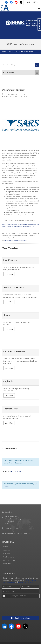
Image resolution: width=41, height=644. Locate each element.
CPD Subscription (9, 560)
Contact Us (7, 564)
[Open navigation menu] (39, 8)
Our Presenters (9, 557)
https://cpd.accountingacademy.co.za (16, 240)
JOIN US (36, 2)
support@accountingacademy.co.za (17, 533)
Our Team (7, 553)
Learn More (9, 274)
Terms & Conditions (16, 637)
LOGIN (29, 2)
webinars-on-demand (26, 582)
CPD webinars (31, 580)
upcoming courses (8, 582)
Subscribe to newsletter (21, 609)
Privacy (29, 637)
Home (4, 52)
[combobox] (6, 596)
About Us (7, 550)
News (11, 52)
